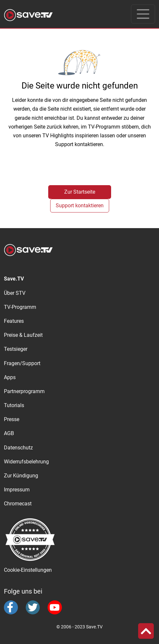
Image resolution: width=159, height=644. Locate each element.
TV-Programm (20, 307)
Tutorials (14, 405)
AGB (9, 433)
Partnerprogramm (24, 391)
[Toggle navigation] (143, 14)
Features (14, 321)
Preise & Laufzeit (23, 335)
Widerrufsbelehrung (26, 462)
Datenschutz (18, 448)
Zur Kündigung (21, 476)
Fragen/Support (22, 363)
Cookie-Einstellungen (28, 570)
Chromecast (18, 504)
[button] (146, 631)
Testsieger (16, 349)
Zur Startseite (80, 192)
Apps (10, 377)
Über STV (15, 293)
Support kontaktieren (80, 206)
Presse (12, 419)
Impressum (17, 490)
